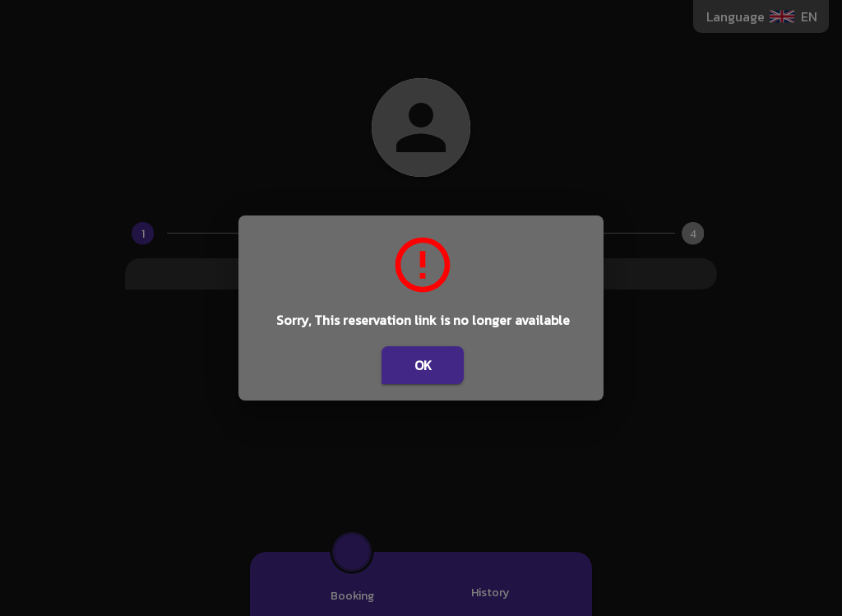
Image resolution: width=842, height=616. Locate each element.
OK (423, 365)
